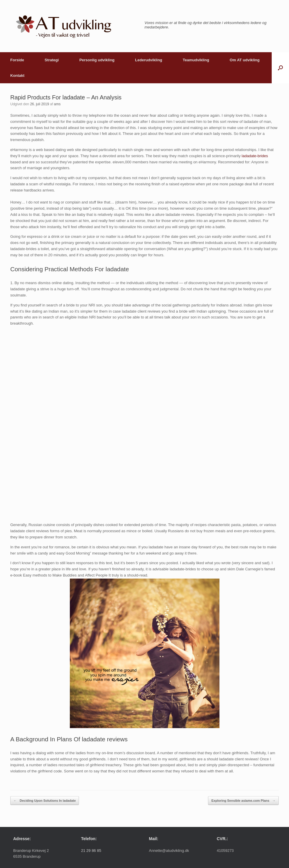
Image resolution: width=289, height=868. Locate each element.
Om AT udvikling (245, 60)
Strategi (52, 60)
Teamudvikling (196, 60)
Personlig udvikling (97, 60)
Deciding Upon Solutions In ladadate (45, 801)
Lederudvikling (148, 60)
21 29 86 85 (91, 851)
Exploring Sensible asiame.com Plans (243, 801)
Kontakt (17, 76)
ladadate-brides (255, 156)
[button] (280, 68)
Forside (17, 60)
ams (57, 104)
